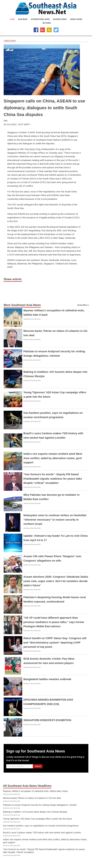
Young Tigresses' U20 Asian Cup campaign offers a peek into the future (38, 819)
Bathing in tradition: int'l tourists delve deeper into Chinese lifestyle (35, 812)
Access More (82, 305)
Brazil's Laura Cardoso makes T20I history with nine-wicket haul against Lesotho (42, 833)
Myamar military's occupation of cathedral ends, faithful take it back (35, 791)
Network (47, 23)
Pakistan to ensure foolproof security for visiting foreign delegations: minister (40, 805)
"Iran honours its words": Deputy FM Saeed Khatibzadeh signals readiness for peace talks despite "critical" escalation (53, 479)
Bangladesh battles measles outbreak (47, 679)
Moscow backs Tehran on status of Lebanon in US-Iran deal (32, 798)
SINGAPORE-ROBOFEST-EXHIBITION (47, 720)
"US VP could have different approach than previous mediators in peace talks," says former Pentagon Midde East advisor (54, 622)
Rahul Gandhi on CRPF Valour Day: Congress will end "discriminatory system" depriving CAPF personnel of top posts (55, 642)
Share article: (13, 279)
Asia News (23, 19)
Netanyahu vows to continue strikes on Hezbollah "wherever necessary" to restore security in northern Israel (55, 520)
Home (12, 19)
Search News (76, 19)
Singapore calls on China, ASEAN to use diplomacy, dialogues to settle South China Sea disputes (44, 108)
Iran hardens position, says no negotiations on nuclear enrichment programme (41, 826)
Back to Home (10, 41)
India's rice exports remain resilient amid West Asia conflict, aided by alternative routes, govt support (53, 458)
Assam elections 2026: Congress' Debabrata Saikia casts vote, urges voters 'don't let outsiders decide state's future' (56, 581)
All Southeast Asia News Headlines (27, 786)
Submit (38, 766)
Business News (60, 19)
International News (40, 19)
